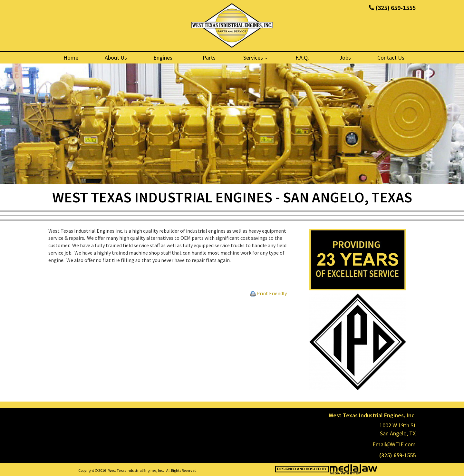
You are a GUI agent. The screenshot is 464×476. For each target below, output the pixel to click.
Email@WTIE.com (394, 444)
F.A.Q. (302, 58)
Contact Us (391, 58)
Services (255, 58)
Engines (163, 58)
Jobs (345, 58)
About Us (116, 58)
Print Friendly (269, 293)
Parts (209, 58)
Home (71, 58)
